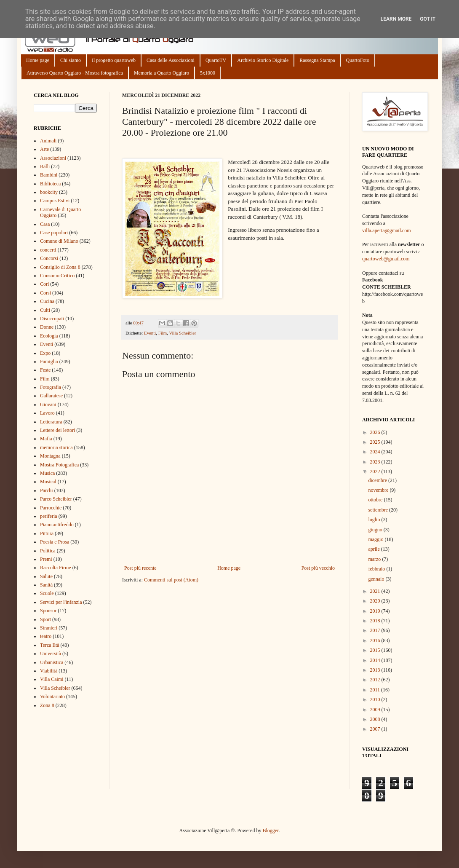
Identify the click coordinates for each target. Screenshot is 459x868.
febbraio (377, 569)
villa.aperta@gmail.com (387, 230)
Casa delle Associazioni (171, 60)
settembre (379, 510)
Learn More (396, 19)
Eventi (150, 333)
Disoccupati (52, 319)
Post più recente (140, 568)
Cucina (47, 301)
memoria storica (56, 447)
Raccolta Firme (56, 568)
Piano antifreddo (57, 525)
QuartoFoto (358, 60)
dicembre (378, 480)
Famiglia (49, 362)
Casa (45, 224)
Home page (38, 60)
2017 (376, 630)
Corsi (45, 293)
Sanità (46, 585)
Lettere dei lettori (57, 430)
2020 (376, 601)
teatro (46, 636)
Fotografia (51, 387)
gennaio (377, 579)
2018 (376, 621)
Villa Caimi (52, 679)
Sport (45, 619)
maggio (376, 539)
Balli (45, 166)
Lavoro (47, 413)
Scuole (47, 593)
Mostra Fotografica (59, 465)
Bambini (49, 175)
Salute (46, 576)
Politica (48, 551)
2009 (376, 710)
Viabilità (49, 671)
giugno (376, 530)
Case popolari (54, 233)
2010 (376, 699)
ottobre (376, 500)
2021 (376, 591)
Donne (47, 327)
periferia (49, 516)
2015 (376, 650)
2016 (376, 640)
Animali (48, 141)
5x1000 (208, 73)
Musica (47, 473)
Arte (44, 149)
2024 (376, 452)
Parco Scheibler (56, 499)
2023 (376, 462)
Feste (45, 370)
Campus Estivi (55, 201)
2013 (376, 670)
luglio (375, 520)
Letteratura (51, 422)
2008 (376, 719)
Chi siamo (71, 60)
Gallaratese (51, 396)
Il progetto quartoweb (114, 60)
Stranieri (49, 628)
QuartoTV (216, 60)
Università (51, 654)
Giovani (48, 405)
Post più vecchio (318, 568)
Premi (46, 559)
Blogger (270, 830)
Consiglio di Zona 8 (60, 267)
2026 (376, 432)
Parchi (47, 490)
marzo (375, 559)
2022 (376, 472)
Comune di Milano (59, 241)
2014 (376, 660)
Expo (45, 353)
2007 (376, 729)
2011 (376, 690)
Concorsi (49, 258)
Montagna (50, 456)
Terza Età (49, 645)
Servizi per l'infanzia (61, 602)
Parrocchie (51, 508)
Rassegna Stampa (317, 60)
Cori (44, 284)
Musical (48, 482)
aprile (374, 549)
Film (163, 333)
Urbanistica (52, 662)
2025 (376, 442)
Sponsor (48, 611)
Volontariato (52, 697)
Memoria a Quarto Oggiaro (161, 73)
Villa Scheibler (182, 333)
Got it (428, 19)
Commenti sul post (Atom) (171, 580)
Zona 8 (47, 705)
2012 (376, 680)
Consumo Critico (57, 276)
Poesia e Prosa (55, 542)
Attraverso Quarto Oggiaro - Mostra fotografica (75, 73)
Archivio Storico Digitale (263, 60)
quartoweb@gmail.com (386, 259)
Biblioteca (50, 184)
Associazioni (53, 158)
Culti (45, 310)
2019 (376, 611)
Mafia (46, 439)
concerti (48, 250)
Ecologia (49, 336)
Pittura (47, 533)
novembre (379, 490)
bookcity (49, 192)
